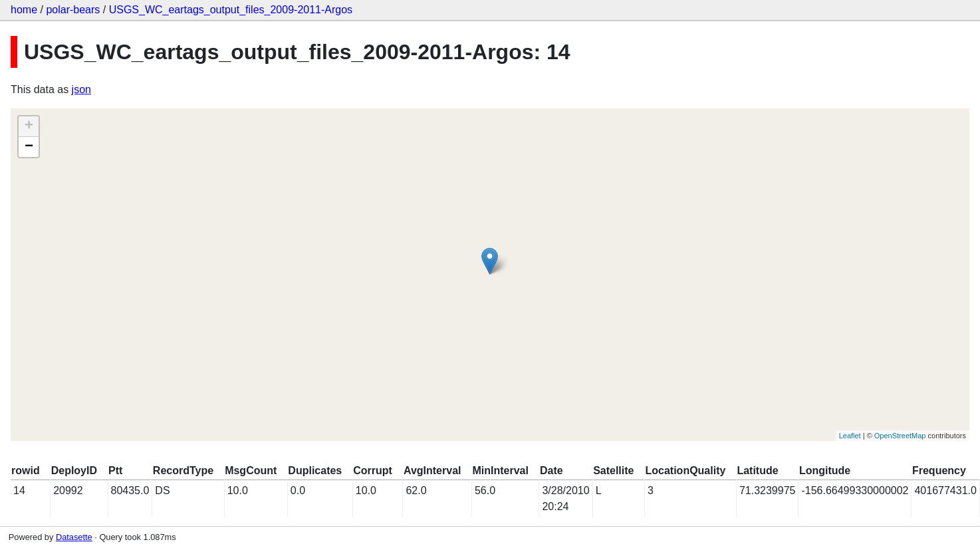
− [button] (29, 147)
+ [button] (29, 126)
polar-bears (73, 10)
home (24, 10)
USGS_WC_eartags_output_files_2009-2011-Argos (231, 10)
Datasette (74, 537)
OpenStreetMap (900, 436)
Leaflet (850, 436)
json (81, 89)
